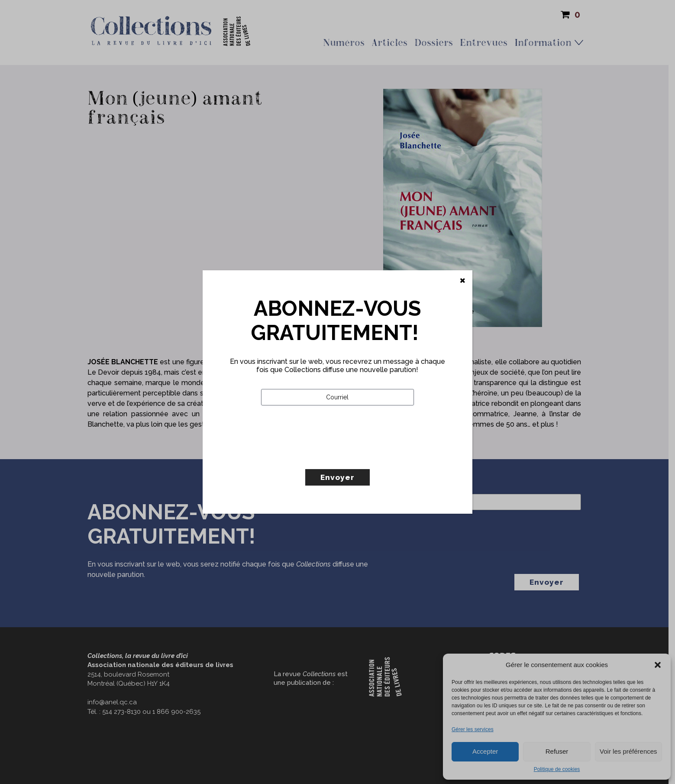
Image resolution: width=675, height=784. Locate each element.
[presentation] (327, 455)
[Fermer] (463, 281)
